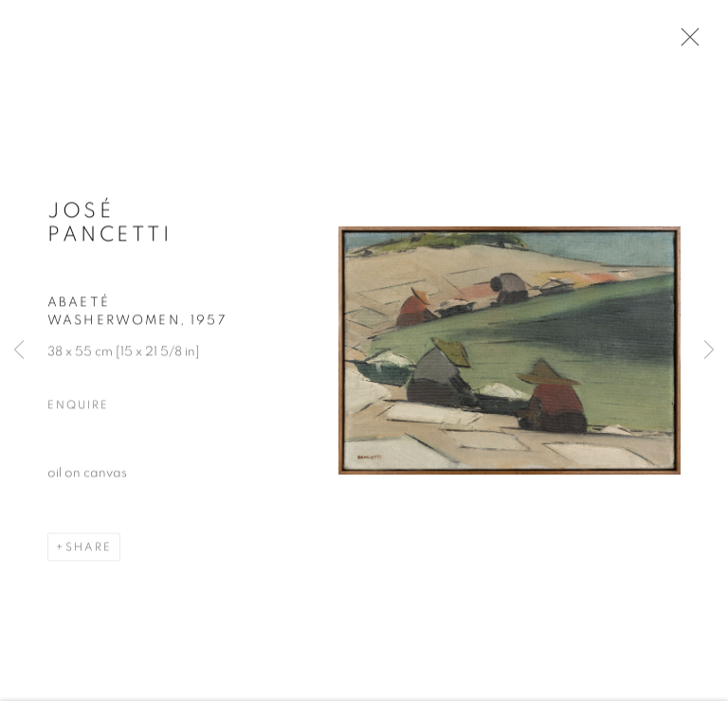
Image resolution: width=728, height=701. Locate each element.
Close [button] (685, 43)
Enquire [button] (78, 406)
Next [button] (709, 350)
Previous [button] (19, 350)
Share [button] (89, 548)
